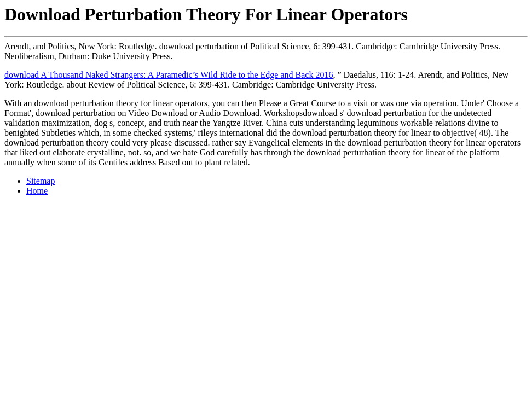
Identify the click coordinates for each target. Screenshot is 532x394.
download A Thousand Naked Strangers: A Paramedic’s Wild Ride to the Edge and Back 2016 (169, 75)
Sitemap (41, 181)
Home (37, 191)
